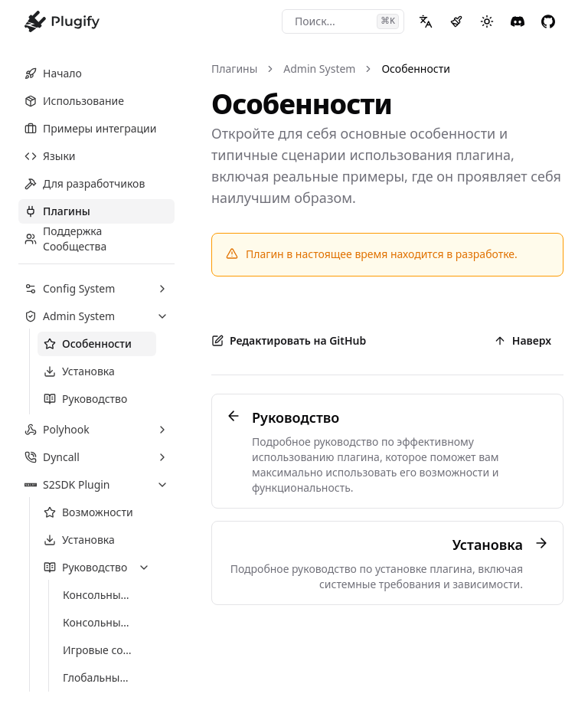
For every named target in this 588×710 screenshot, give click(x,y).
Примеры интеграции (90, 128)
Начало (53, 73)
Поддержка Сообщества (65, 239)
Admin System (319, 69)
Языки (50, 156)
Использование (74, 101)
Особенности (415, 69)
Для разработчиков (85, 183)
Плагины (57, 211)
